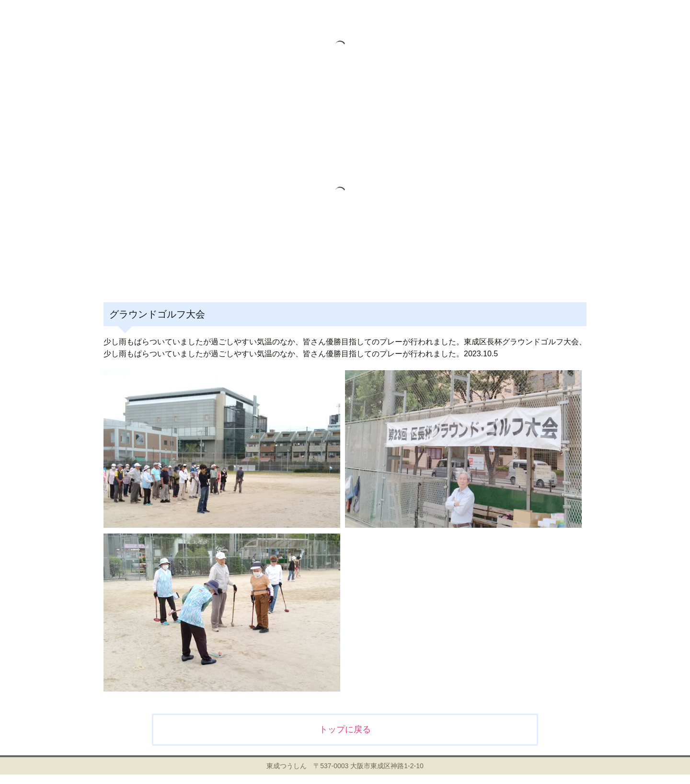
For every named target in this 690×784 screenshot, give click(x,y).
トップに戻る (345, 729)
